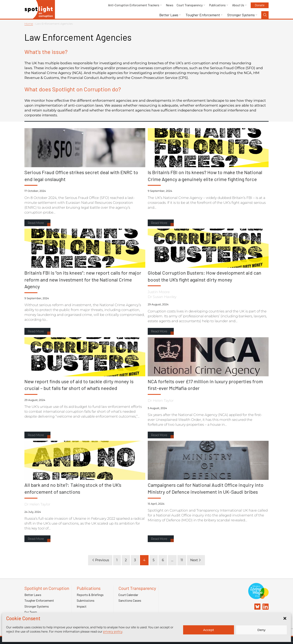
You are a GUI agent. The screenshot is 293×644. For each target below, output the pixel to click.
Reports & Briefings (90, 595)
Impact (82, 606)
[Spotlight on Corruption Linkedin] (265, 607)
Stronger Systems (241, 15)
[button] (285, 618)
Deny (261, 630)
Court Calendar (128, 595)
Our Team (31, 612)
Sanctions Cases (130, 600)
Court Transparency (190, 5)
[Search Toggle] (265, 15)
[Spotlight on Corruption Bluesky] (256, 607)
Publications (217, 5)
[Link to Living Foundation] (258, 597)
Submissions (86, 600)
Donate (260, 5)
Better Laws (169, 15)
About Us (238, 5)
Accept (208, 630)
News (170, 5)
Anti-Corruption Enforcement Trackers (134, 5)
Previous (100, 560)
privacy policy (113, 632)
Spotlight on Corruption (47, 588)
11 (182, 560)
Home (29, 24)
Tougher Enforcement (203, 15)
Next (196, 560)
